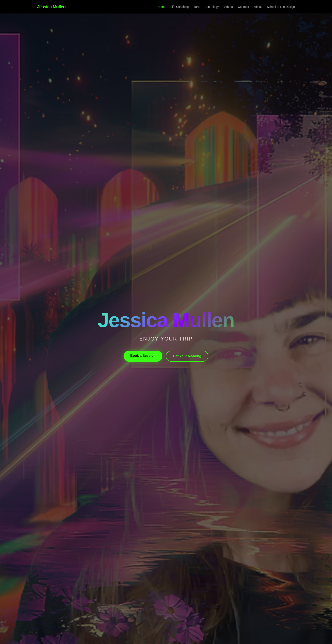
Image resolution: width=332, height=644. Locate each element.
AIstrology (212, 7)
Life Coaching (180, 7)
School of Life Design (281, 7)
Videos (228, 7)
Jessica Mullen (51, 7)
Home (161, 7)
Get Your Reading (187, 356)
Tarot (197, 7)
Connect (243, 7)
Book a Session (143, 356)
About (258, 7)
